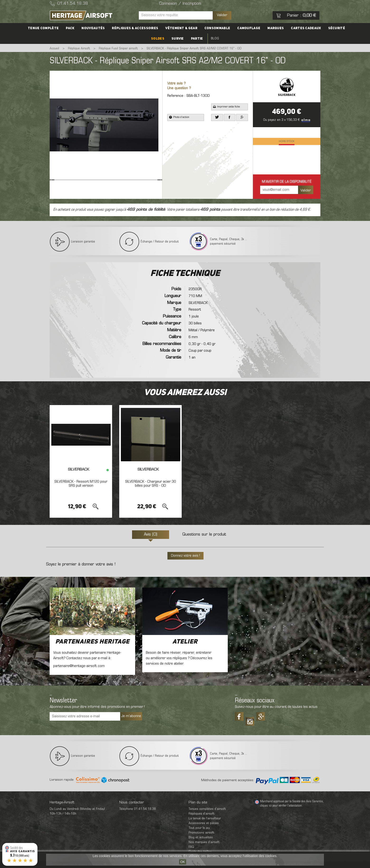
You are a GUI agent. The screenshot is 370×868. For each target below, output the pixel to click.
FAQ (191, 847)
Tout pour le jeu (199, 828)
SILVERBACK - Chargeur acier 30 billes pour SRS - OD (151, 484)
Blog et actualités (201, 838)
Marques (276, 28)
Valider (222, 15)
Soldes (158, 39)
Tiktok (250, 720)
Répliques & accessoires (135, 28)
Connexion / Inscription (180, 4)
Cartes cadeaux (306, 28)
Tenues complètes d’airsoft (207, 809)
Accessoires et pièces (204, 823)
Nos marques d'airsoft (204, 842)
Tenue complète (43, 28)
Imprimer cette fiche (226, 107)
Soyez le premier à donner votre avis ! (81, 565)
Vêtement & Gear (181, 28)
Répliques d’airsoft (202, 814)
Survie (178, 39)
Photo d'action (179, 117)
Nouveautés (93, 28)
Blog (215, 39)
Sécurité (337, 28)
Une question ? (179, 88)
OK (183, 862)
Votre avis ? (176, 84)
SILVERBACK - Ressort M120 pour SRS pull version (81, 484)
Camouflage (249, 28)
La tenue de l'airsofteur (205, 819)
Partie (197, 39)
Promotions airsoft (201, 833)
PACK (70, 28)
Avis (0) (151, 535)
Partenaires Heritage (92, 642)
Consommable (217, 28)
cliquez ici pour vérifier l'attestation (281, 806)
